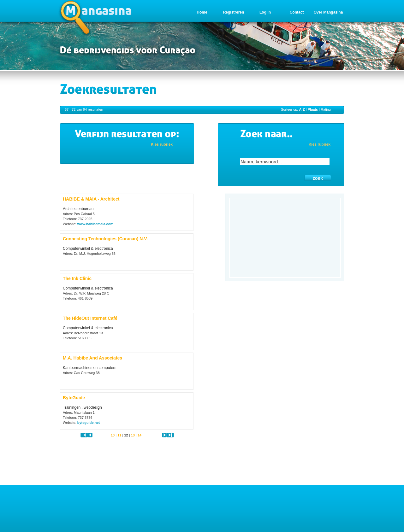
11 (119, 435)
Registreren (234, 12)
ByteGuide (74, 398)
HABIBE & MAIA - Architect (91, 199)
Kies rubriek (162, 144)
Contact (297, 12)
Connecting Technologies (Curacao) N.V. (105, 239)
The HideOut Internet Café (90, 318)
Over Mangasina (328, 12)
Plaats (313, 109)
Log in (265, 12)
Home (202, 12)
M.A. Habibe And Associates (92, 358)
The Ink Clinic (77, 278)
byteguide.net (89, 423)
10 (113, 435)
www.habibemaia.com (95, 224)
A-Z (302, 109)
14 (140, 435)
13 (133, 435)
